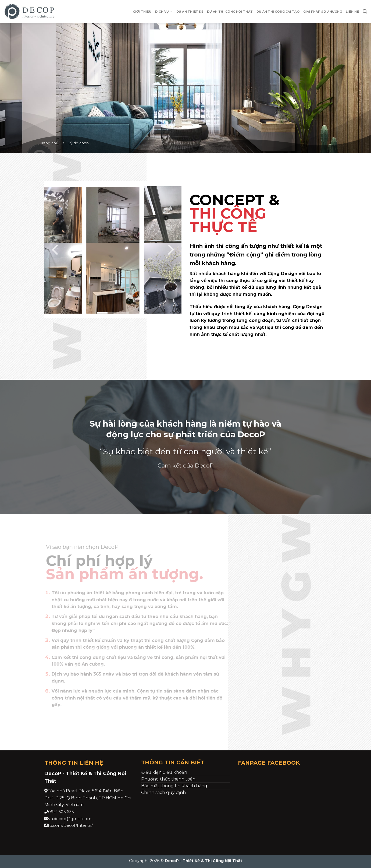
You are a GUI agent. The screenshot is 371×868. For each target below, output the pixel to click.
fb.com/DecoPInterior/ (70, 825)
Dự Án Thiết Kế (190, 12)
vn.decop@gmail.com (70, 819)
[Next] (170, 250)
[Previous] (56, 250)
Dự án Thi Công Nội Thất (230, 12)
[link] (88, 798)
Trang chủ (49, 143)
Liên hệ (352, 12)
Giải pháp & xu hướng (323, 12)
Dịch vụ (164, 11)
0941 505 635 (61, 812)
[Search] (365, 11)
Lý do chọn (79, 143)
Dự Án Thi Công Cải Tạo (278, 12)
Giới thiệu (142, 12)
